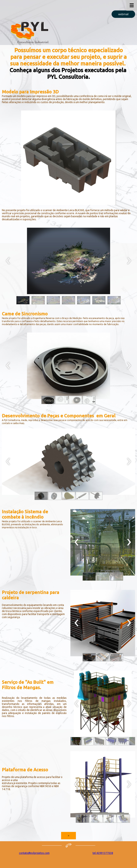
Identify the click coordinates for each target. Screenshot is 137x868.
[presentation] (8, 261)
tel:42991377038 (103, 853)
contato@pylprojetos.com (34, 853)
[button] (123, 14)
